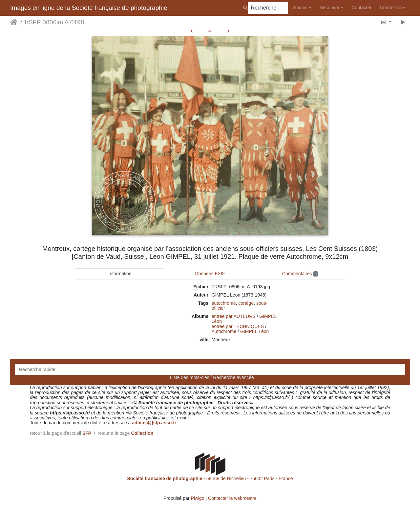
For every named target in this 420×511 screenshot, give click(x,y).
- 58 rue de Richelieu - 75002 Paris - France (210, 478)
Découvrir (329, 8)
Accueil (14, 22)
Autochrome (224, 331)
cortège (246, 303)
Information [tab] (120, 274)
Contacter (361, 8)
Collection (142, 433)
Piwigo (197, 498)
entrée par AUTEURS (234, 316)
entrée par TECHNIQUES (238, 326)
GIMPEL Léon (254, 331)
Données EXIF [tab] (210, 274)
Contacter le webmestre (232, 498)
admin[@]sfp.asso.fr (154, 423)
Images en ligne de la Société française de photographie (89, 8)
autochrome (224, 303)
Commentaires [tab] (300, 274)
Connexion (391, 8)
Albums (300, 8)
